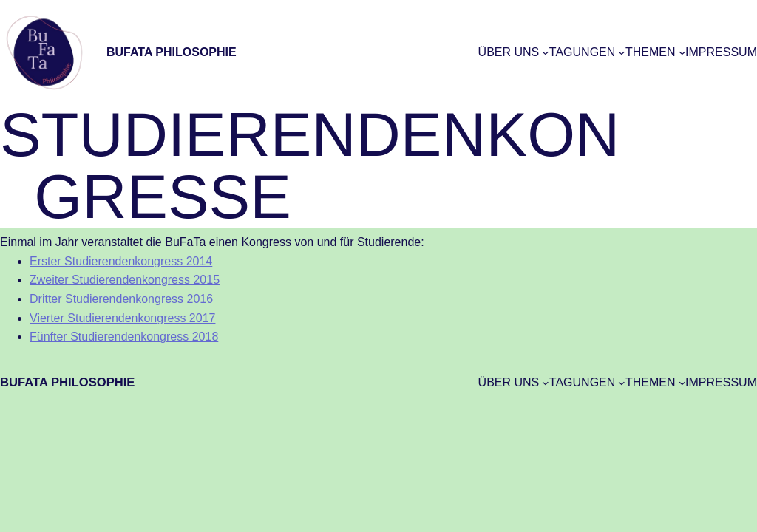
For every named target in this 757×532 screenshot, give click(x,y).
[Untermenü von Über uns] (546, 52)
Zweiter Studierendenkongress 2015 (125, 280)
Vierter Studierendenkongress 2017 (122, 318)
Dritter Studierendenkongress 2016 (121, 299)
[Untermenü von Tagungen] (622, 52)
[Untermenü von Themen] (682, 52)
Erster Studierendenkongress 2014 (121, 261)
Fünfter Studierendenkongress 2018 (124, 337)
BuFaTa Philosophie (172, 52)
